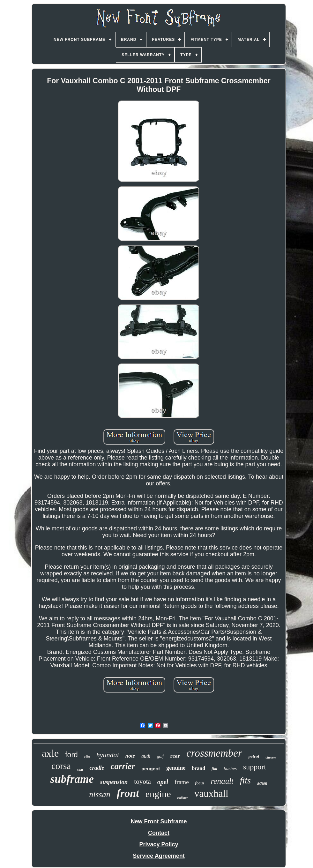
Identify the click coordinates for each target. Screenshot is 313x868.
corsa (61, 766)
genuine (176, 768)
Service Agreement (159, 856)
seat (80, 769)
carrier (123, 766)
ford (71, 755)
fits (245, 780)
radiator (183, 798)
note (130, 756)
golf (160, 756)
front (128, 793)
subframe (72, 779)
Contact (159, 833)
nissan (100, 794)
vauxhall (211, 793)
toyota (142, 782)
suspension (114, 782)
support (255, 767)
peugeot (151, 769)
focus (200, 783)
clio (87, 757)
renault (222, 781)
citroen (271, 757)
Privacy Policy (159, 844)
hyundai (108, 755)
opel (163, 782)
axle (50, 753)
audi (146, 756)
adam (262, 783)
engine (158, 794)
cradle (97, 768)
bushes (230, 768)
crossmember (214, 753)
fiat (214, 769)
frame (182, 782)
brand (198, 768)
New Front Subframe (159, 821)
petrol (254, 756)
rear (175, 756)
